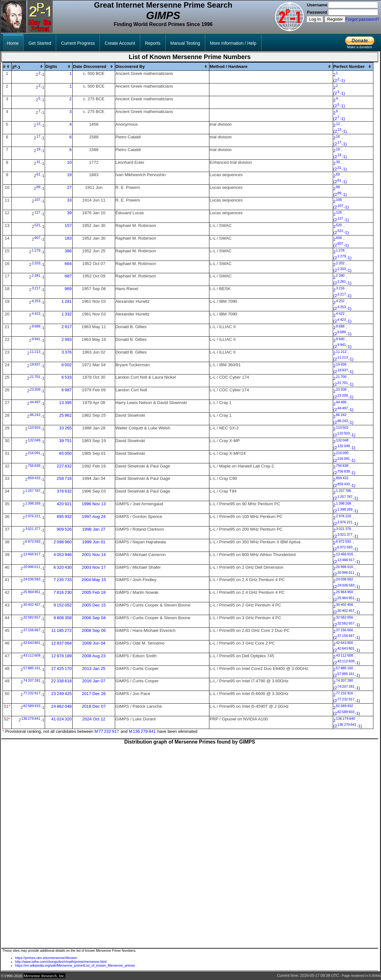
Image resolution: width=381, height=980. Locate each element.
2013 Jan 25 (94, 669)
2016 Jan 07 (94, 681)
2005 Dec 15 (94, 605)
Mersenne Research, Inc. (44, 976)
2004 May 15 (94, 580)
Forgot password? (362, 19)
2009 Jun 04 (94, 643)
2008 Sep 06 (94, 630)
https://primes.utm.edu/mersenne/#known (46, 958)
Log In (315, 19)
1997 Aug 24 (94, 516)
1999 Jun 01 (94, 542)
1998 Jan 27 (94, 529)
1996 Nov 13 (94, 504)
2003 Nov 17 (94, 567)
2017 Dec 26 (94, 694)
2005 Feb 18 (94, 592)
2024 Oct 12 (94, 719)
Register (335, 19)
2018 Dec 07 (94, 706)
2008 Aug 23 (94, 656)
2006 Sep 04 (94, 618)
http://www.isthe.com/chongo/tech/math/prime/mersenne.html (61, 962)
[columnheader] (7, 67)
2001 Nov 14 (94, 555)
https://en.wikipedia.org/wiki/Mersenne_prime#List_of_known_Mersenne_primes (75, 965)
